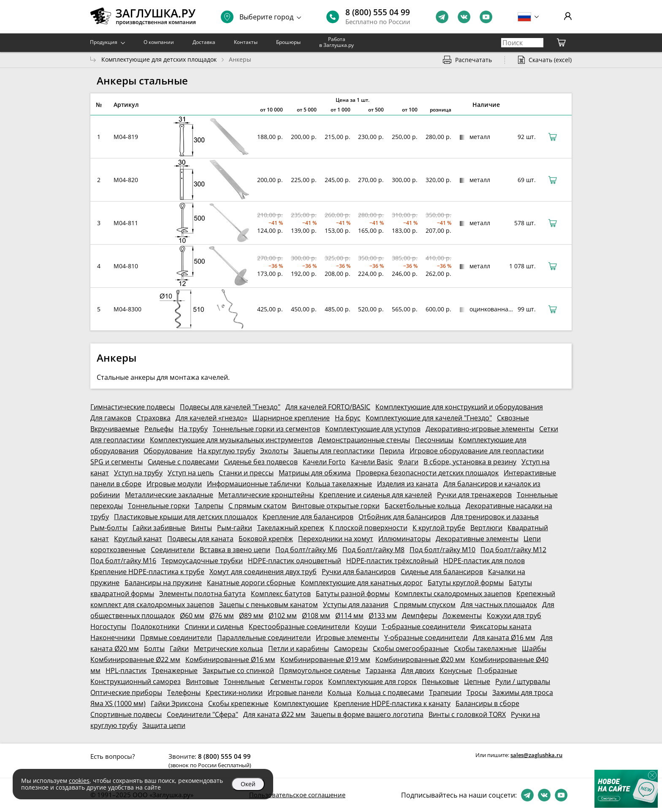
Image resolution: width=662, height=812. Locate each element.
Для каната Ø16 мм (504, 638)
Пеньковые (440, 681)
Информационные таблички (254, 484)
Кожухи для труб (514, 616)
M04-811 (126, 223)
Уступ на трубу (138, 473)
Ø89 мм (251, 616)
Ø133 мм (383, 616)
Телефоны (184, 692)
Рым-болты (109, 528)
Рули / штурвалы (523, 681)
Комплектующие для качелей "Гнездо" (429, 418)
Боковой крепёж (266, 539)
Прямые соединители (176, 638)
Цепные (477, 681)
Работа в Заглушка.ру (336, 42)
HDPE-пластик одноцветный (294, 561)
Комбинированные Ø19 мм (325, 659)
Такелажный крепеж (291, 528)
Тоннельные (244, 681)
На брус (348, 418)
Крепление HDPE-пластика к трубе (147, 572)
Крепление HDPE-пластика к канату (392, 703)
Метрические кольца (228, 649)
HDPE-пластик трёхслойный (392, 561)
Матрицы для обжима (315, 473)
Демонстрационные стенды (364, 440)
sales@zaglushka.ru (536, 755)
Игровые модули (174, 484)
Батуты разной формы (353, 594)
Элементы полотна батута (202, 594)
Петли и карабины (298, 649)
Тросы (477, 692)
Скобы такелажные (485, 649)
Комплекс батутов (281, 594)
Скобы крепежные (238, 703)
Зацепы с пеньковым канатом (269, 605)
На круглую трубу (226, 451)
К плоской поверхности (368, 528)
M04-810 (126, 266)
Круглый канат (138, 539)
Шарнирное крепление (291, 418)
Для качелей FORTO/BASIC (328, 407)
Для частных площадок (499, 605)
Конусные (456, 670)
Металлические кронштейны (266, 495)
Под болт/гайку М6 (306, 550)
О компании (159, 42)
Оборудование (168, 451)
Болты (154, 649)
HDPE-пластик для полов (484, 561)
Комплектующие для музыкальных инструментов (231, 440)
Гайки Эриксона (177, 703)
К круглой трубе (439, 528)
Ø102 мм (283, 616)
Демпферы (420, 616)
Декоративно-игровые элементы (480, 429)
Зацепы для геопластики (334, 451)
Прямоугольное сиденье (320, 670)
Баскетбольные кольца (423, 506)
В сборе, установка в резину (470, 462)
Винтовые (202, 681)
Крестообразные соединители (299, 627)
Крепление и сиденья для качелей (376, 495)
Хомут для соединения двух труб (263, 572)
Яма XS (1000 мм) (118, 703)
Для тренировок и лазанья (495, 517)
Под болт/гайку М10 (442, 550)
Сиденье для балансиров (442, 572)
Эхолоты (274, 451)
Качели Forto (324, 462)
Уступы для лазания (356, 605)
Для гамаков (111, 418)
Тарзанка (381, 670)
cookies (79, 781)
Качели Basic (372, 462)
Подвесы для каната (200, 539)
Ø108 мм (316, 616)
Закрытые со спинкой (238, 670)
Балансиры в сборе (487, 703)
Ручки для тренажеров (474, 495)
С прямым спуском (425, 605)
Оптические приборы (126, 692)
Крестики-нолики (234, 692)
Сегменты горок (296, 681)
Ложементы (462, 616)
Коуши (366, 627)
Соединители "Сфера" (202, 714)
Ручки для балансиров (359, 572)
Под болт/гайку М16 (123, 561)
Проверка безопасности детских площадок (427, 473)
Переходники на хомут (336, 539)
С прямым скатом (258, 506)
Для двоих (418, 670)
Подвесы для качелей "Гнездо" (230, 407)
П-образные (497, 670)
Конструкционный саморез (136, 681)
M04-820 (126, 180)
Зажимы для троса (523, 692)
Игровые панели (295, 692)
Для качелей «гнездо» (212, 418)
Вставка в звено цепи (235, 550)
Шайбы (534, 649)
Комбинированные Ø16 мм (230, 659)
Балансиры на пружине (163, 583)
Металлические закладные (169, 495)
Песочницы (434, 440)
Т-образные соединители (423, 627)
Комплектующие (301, 703)
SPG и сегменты (117, 462)
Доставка (204, 42)
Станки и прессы (246, 473)
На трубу (193, 429)
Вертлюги (486, 528)
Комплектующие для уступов (373, 429)
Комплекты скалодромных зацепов (453, 594)
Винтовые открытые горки (336, 506)
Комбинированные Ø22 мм (135, 659)
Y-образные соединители (426, 638)
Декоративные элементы (477, 539)
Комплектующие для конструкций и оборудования (459, 407)
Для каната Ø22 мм (274, 714)
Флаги (408, 462)
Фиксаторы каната (501, 627)
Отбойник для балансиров (402, 517)
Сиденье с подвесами (183, 462)
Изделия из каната (408, 484)
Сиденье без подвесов (261, 462)
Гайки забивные (159, 528)
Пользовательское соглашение (297, 795)
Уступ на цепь (191, 473)
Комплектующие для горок (372, 681)
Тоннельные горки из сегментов (266, 429)
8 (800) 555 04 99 (378, 12)
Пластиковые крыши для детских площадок (186, 517)
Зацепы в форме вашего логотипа (367, 714)
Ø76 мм (222, 616)
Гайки (179, 649)
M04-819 (126, 137)
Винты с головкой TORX (467, 714)
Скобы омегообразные (411, 649)
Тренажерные (175, 670)
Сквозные (513, 418)
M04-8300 (128, 309)
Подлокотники (155, 627)
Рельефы (159, 429)
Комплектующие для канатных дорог (362, 583)
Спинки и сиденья (214, 627)
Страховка (153, 418)
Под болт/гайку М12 (513, 550)
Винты (201, 528)
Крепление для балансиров (308, 517)
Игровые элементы (347, 638)
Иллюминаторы (404, 539)
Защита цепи (164, 725)
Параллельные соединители (264, 638)
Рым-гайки (235, 528)
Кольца (340, 692)
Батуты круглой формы (466, 583)
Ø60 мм (192, 616)
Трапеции (445, 692)
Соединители (173, 550)
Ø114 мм (349, 616)
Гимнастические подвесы (133, 407)
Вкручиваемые (115, 429)
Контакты (246, 42)
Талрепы (209, 506)
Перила (392, 451)
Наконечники (113, 638)
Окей (248, 784)
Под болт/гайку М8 (373, 550)
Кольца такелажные (339, 484)
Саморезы (351, 649)
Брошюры (288, 42)
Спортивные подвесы (126, 714)
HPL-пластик (126, 670)
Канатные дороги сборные (251, 583)
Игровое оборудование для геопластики (477, 451)
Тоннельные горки (159, 506)
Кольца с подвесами (390, 692)
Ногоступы (108, 627)
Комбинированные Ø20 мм (420, 659)
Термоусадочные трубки (202, 561)
